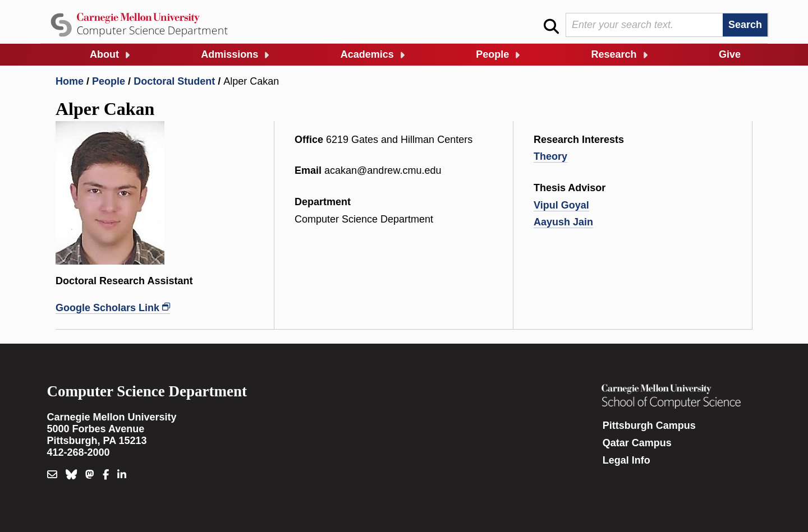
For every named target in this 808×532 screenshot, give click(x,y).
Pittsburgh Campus (649, 425)
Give (730, 54)
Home (70, 81)
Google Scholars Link (107, 308)
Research (614, 54)
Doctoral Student (174, 81)
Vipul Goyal (561, 205)
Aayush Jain (563, 222)
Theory (550, 156)
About (104, 54)
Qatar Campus (637, 443)
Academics (367, 54)
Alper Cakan (251, 81)
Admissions (229, 54)
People (492, 54)
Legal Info (626, 460)
